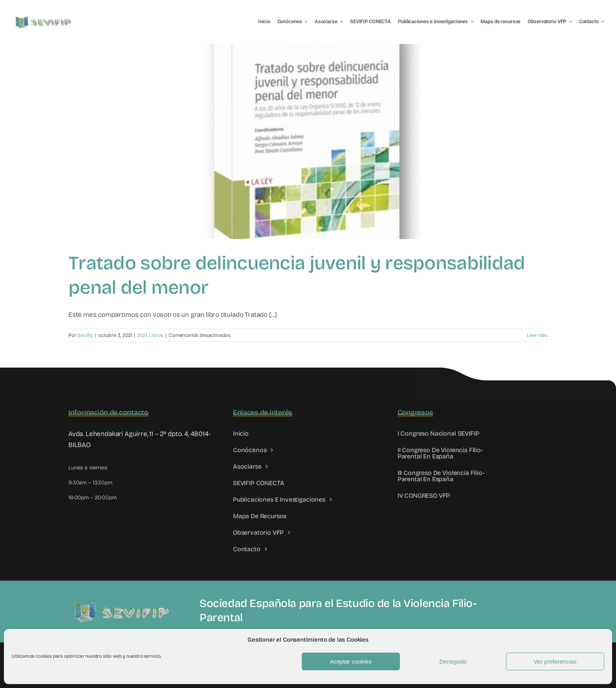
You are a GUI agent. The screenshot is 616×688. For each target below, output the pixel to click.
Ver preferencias (555, 661)
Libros (156, 335)
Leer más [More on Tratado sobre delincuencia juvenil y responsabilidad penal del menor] (537, 335)
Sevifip (85, 335)
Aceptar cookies (351, 661)
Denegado (453, 661)
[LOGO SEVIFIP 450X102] (44, 18)
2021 (142, 335)
